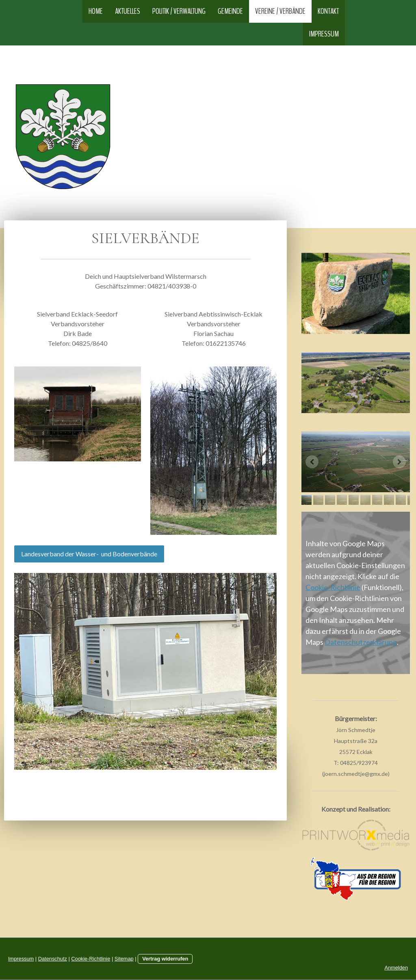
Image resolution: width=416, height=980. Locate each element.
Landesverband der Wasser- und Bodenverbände (89, 554)
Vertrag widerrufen (165, 959)
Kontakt (328, 11)
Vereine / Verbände (280, 11)
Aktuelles (128, 11)
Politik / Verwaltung (179, 11)
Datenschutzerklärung (361, 642)
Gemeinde (230, 11)
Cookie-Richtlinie (333, 587)
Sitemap (124, 959)
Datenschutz (53, 959)
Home (96, 11)
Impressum (324, 34)
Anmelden (396, 968)
